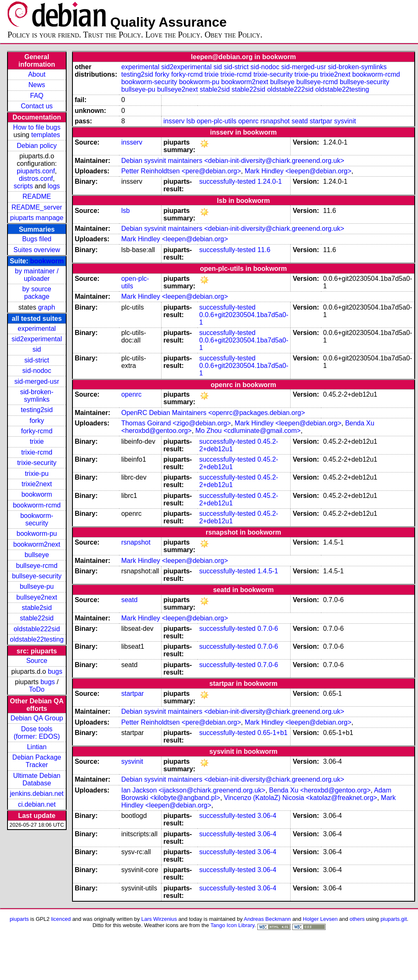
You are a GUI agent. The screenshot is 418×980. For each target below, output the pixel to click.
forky (37, 421)
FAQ (37, 96)
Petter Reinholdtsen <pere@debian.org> (181, 171)
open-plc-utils (217, 121)
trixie (37, 441)
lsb (191, 121)
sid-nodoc (37, 371)
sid (37, 349)
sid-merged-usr (37, 381)
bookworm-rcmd (37, 505)
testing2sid (37, 410)
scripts (23, 186)
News (37, 85)
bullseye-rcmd (37, 566)
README (37, 196)
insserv (174, 121)
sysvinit (345, 121)
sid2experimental (37, 339)
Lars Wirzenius (159, 919)
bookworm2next (37, 544)
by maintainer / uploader (37, 275)
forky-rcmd (37, 431)
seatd (300, 121)
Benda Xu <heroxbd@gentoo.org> (320, 790)
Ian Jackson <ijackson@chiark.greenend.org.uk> (193, 790)
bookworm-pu (37, 534)
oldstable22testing (37, 639)
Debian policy (37, 146)
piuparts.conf (36, 171)
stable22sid (37, 618)
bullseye (37, 555)
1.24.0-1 (270, 181)
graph (46, 307)
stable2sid (37, 608)
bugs (55, 671)
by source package (37, 293)
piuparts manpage (37, 218)
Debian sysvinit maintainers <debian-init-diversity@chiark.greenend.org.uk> (233, 161)
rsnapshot (275, 121)
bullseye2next (37, 597)
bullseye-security (37, 576)
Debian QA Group (37, 718)
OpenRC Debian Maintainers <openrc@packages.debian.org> (213, 413)
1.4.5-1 (268, 571)
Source (37, 661)
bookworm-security (37, 519)
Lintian (37, 747)
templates (46, 135)
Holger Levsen (320, 919)
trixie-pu (37, 474)
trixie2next (37, 484)
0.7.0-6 (268, 629)
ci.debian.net (37, 804)
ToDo (37, 689)
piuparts (19, 919)
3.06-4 (267, 816)
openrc (248, 121)
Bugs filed (37, 239)
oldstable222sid (37, 629)
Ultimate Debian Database (37, 779)
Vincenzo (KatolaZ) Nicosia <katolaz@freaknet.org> (301, 798)
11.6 (264, 250)
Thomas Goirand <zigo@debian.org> (176, 423)
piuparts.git (394, 919)
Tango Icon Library (232, 925)
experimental (37, 329)
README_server (37, 207)
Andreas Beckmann (267, 919)
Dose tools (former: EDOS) (37, 733)
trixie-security (37, 463)
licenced (61, 919)
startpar (321, 121)
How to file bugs (37, 127)
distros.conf (36, 179)
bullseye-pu (37, 586)
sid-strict (37, 360)
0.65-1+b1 (272, 733)
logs (54, 186)
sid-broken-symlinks (37, 396)
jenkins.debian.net (37, 794)
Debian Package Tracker (37, 761)
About (37, 74)
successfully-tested (228, 181)
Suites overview (37, 250)
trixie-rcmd (37, 452)
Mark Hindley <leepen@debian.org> (298, 171)
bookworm (47, 261)
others (357, 919)
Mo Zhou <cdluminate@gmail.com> (248, 431)
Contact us (37, 106)
